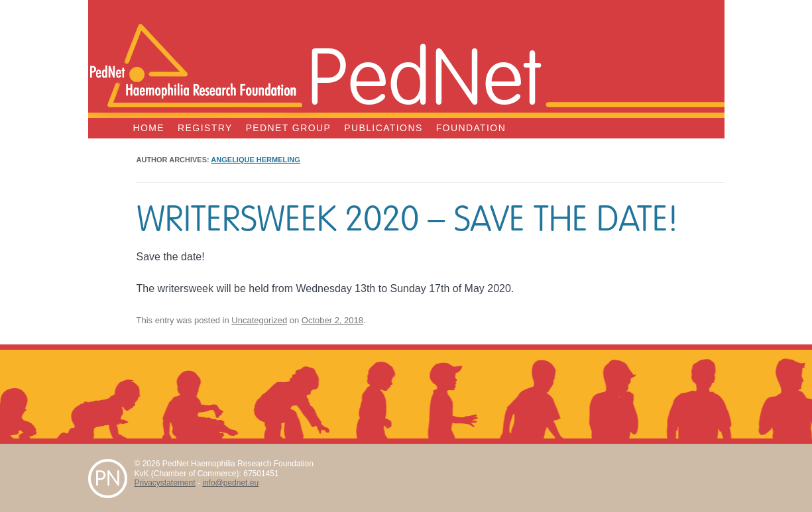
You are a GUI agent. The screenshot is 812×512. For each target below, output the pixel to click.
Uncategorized (259, 320)
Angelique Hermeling (255, 160)
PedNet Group (289, 128)
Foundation (471, 128)
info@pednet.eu (230, 483)
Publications (383, 128)
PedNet (424, 74)
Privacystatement (165, 483)
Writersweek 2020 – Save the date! (407, 219)
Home (149, 128)
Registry (205, 128)
